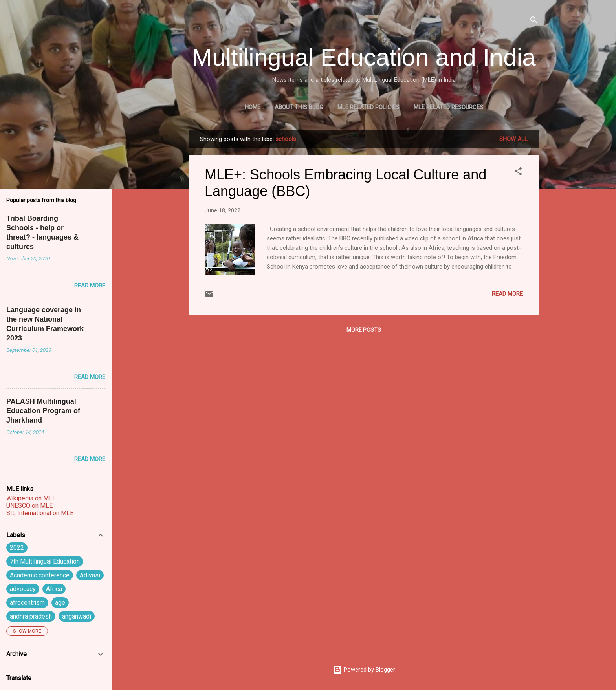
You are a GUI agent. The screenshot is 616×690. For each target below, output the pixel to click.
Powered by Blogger (364, 670)
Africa (54, 589)
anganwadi (77, 616)
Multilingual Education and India (364, 57)
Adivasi (90, 575)
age (60, 603)
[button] (518, 173)
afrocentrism (27, 603)
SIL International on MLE (40, 513)
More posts (364, 330)
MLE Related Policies (368, 107)
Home (253, 107)
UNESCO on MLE (29, 506)
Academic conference (40, 575)
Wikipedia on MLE (31, 498)
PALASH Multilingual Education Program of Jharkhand (43, 411)
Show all (513, 139)
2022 (17, 548)
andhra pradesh (31, 616)
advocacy (23, 589)
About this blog (299, 107)
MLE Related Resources (448, 107)
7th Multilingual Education (45, 561)
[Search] (534, 21)
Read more (507, 294)
